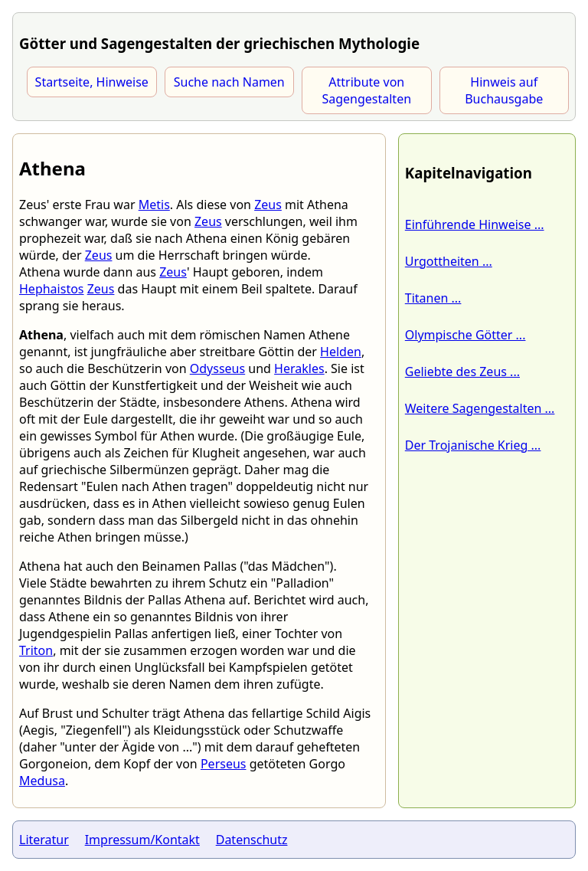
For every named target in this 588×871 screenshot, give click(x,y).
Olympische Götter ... (465, 335)
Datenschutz (252, 840)
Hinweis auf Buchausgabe (504, 90)
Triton (36, 650)
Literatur (44, 840)
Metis (154, 205)
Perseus (224, 764)
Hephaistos (52, 289)
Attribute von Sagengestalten (366, 90)
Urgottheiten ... (449, 261)
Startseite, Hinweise (92, 82)
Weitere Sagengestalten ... (480, 408)
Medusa (42, 781)
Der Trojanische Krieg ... (473, 445)
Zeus (268, 205)
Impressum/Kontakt (142, 840)
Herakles (299, 368)
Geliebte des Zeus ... (462, 372)
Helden (341, 352)
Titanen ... (433, 298)
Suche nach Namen (229, 82)
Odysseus (217, 368)
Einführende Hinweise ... (475, 224)
